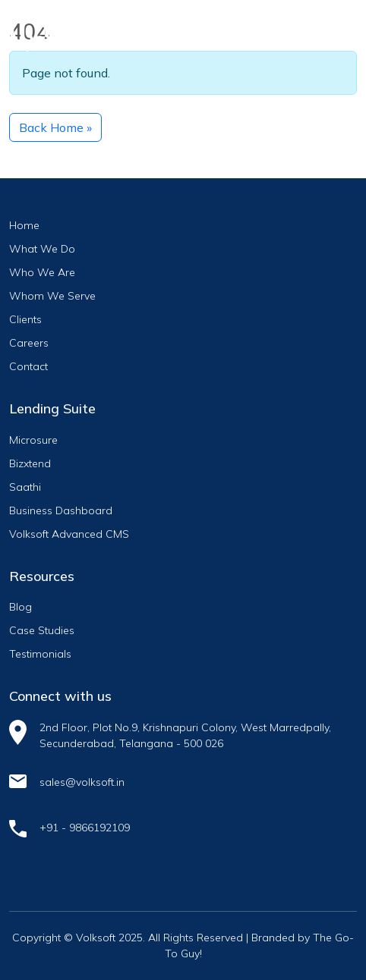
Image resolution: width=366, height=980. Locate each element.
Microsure (33, 440)
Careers (29, 343)
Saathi (25, 487)
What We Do (42, 249)
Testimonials (40, 654)
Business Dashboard (61, 510)
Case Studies (42, 630)
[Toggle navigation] (332, 28)
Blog (21, 607)
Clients (25, 319)
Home (24, 225)
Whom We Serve (52, 296)
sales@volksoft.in (82, 782)
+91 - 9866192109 (85, 828)
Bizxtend (30, 463)
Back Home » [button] (55, 127)
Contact (28, 366)
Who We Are (42, 272)
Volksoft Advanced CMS (69, 534)
